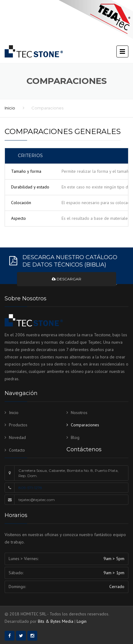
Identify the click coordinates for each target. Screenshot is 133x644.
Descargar (66, 279)
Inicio (10, 108)
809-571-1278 (30, 488)
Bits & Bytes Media (56, 621)
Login (82, 621)
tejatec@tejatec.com (37, 500)
